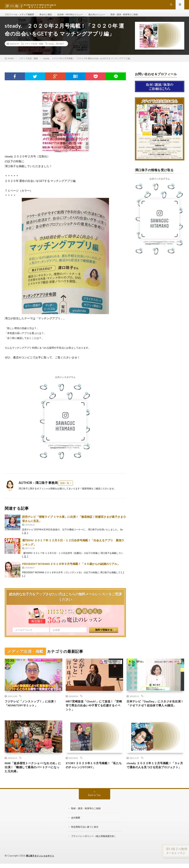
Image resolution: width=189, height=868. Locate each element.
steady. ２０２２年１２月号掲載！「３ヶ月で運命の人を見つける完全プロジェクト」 (155, 776)
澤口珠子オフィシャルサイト (41, 865)
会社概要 (76, 827)
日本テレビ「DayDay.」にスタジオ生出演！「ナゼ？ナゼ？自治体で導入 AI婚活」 (154, 713)
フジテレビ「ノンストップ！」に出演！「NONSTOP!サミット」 (31, 710)
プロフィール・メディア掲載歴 (22, 17)
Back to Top (94, 805)
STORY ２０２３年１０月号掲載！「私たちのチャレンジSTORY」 (94, 774)
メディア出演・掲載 (34, 50)
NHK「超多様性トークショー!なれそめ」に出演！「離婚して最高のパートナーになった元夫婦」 (32, 776)
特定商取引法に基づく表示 (86, 836)
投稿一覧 (65, 489)
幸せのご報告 (52, 17)
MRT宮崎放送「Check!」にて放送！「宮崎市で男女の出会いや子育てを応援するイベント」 (93, 713)
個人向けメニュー (109, 17)
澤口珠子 (60, 50)
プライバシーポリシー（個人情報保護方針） (96, 845)
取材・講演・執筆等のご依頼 (140, 17)
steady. (51, 50)
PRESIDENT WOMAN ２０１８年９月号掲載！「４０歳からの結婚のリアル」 (71, 570)
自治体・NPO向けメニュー (79, 17)
